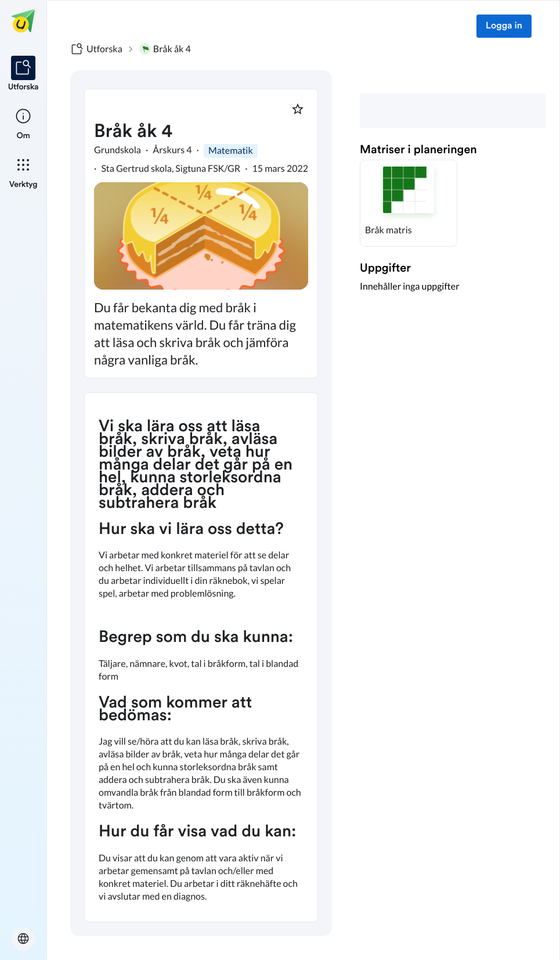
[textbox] (201, 657)
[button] (409, 203)
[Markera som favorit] (298, 109)
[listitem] (24, 74)
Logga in (504, 26)
